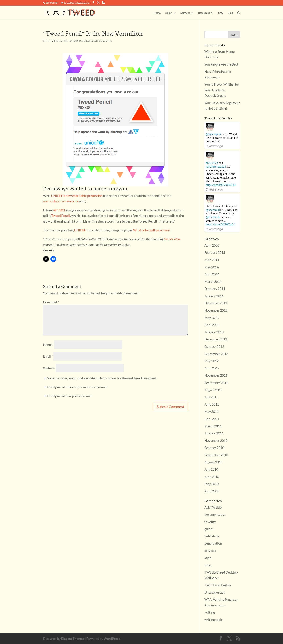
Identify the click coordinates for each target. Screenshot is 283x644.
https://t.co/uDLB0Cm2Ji (221, 224)
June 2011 (212, 404)
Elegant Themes (73, 639)
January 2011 (214, 433)
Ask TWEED (213, 507)
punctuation (213, 543)
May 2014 (211, 267)
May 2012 (211, 361)
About (169, 13)
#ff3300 (59, 210)
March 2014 (213, 281)
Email (48, 356)
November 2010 (216, 440)
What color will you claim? (152, 230)
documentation (215, 514)
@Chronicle (213, 217)
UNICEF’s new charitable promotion (77, 196)
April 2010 (212, 491)
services (210, 551)
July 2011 (211, 397)
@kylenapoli (213, 134)
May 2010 (211, 484)
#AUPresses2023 (216, 167)
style (208, 558)
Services (185, 13)
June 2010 (212, 477)
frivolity (210, 522)
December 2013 (216, 303)
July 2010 (211, 469)
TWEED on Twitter (218, 585)
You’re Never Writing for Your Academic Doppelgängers (222, 90)
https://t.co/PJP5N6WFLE (221, 185)
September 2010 (216, 455)
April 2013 (212, 325)
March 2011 (213, 426)
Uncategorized (88, 41)
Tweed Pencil (61, 216)
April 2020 (212, 245)
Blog (230, 13)
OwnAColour (172, 239)
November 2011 (216, 375)
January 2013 (214, 332)
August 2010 (213, 462)
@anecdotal (213, 210)
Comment (51, 302)
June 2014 (212, 260)
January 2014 (214, 296)
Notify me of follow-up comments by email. (78, 387)
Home (157, 13)
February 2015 (215, 252)
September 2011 (216, 383)
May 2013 (211, 318)
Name (48, 345)
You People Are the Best (221, 64)
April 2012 (212, 368)
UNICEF (80, 230)
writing (210, 612)
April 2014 (212, 274)
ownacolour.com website (61, 201)
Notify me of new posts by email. (70, 396)
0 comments (105, 41)
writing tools (213, 620)
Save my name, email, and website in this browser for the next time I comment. (102, 378)
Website (49, 368)
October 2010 (214, 448)
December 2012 (216, 339)
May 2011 (211, 411)
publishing (212, 536)
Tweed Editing (54, 41)
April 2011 (212, 419)
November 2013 (216, 310)
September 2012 (216, 354)
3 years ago (214, 146)
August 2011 (213, 390)
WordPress (112, 639)
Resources (204, 13)
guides (209, 529)
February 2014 (215, 289)
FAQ (221, 13)
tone (208, 565)
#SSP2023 (212, 163)
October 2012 (214, 346)
